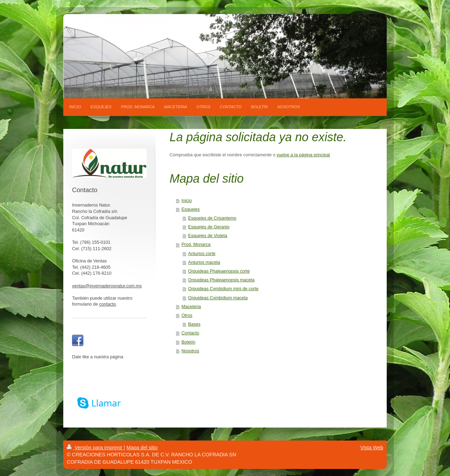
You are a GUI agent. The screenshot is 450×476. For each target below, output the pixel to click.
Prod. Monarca (196, 244)
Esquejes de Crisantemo (212, 218)
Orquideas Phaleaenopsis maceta (221, 280)
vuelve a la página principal (303, 155)
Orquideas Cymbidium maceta (218, 298)
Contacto (190, 333)
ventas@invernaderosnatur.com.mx (107, 286)
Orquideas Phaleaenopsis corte (219, 271)
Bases (194, 324)
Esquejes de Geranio (209, 227)
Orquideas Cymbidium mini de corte (223, 289)
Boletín (188, 342)
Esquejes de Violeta (208, 236)
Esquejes (191, 209)
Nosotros (190, 351)
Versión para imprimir (95, 448)
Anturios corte (202, 254)
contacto (108, 304)
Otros (187, 315)
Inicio (187, 201)
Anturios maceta (204, 262)
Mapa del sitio (142, 448)
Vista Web (372, 448)
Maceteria (191, 307)
